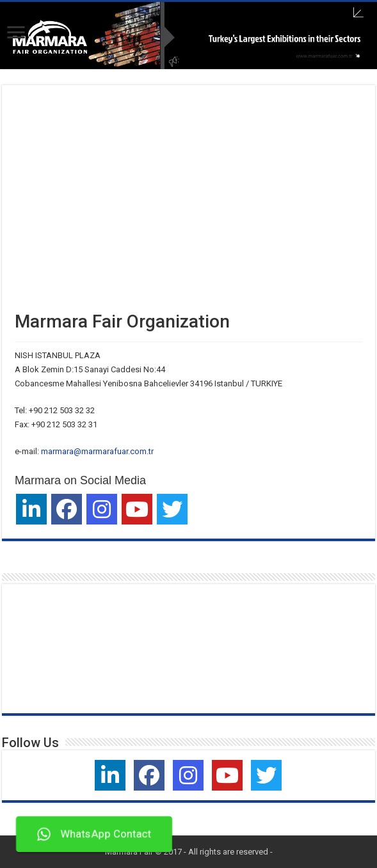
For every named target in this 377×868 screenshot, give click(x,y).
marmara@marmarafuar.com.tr (97, 451)
